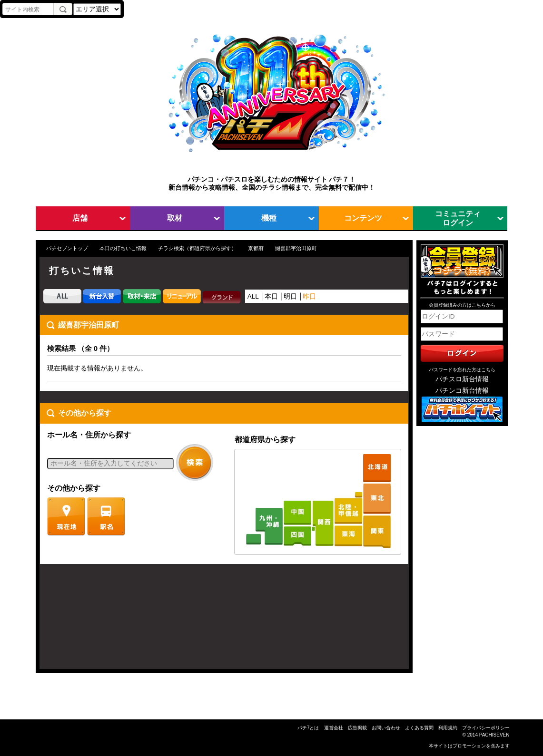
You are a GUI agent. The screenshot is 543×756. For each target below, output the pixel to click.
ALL (253, 296)
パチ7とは (308, 728)
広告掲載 (357, 728)
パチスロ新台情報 (462, 379)
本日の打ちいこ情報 (123, 248)
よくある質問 (419, 728)
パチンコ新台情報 (462, 391)
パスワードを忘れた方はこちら (462, 370)
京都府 (256, 248)
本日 (271, 296)
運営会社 (334, 728)
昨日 (309, 296)
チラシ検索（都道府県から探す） (197, 248)
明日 (290, 296)
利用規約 (448, 728)
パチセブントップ (67, 248)
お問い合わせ (386, 728)
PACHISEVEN (494, 735)
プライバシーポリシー (486, 728)
